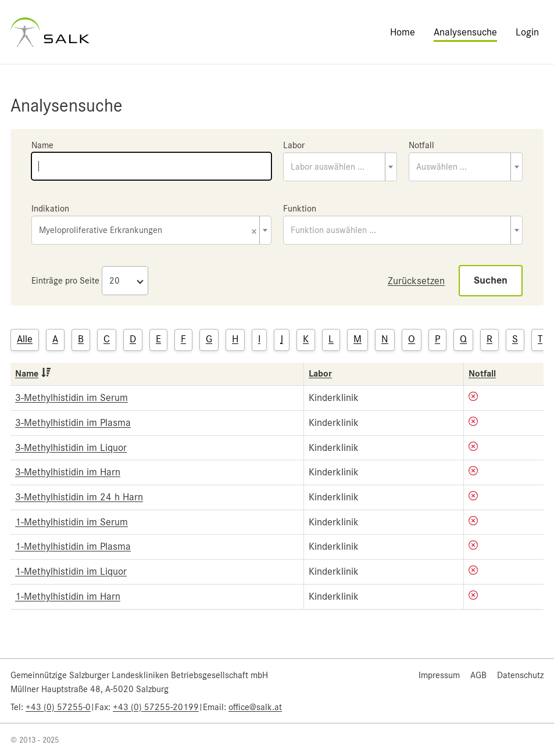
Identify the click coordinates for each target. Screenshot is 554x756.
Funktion (300, 209)
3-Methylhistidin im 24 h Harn (79, 497)
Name (42, 145)
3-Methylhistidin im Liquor (71, 447)
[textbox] (340, 167)
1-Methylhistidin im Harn (68, 596)
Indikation (50, 209)
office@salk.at (255, 707)
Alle (25, 339)
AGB (478, 675)
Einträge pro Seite (65, 281)
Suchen (491, 280)
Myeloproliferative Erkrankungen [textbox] (148, 231)
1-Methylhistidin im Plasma (73, 546)
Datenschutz (520, 675)
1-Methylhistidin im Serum (72, 522)
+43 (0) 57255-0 (58, 707)
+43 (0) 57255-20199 (156, 707)
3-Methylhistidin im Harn (68, 472)
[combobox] (340, 167)
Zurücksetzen (416, 281)
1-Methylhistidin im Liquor (71, 571)
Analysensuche (465, 32)
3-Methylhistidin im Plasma (73, 422)
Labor (294, 145)
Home (403, 32)
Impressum (439, 675)
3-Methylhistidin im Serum (72, 397)
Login (527, 32)
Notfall (421, 145)
